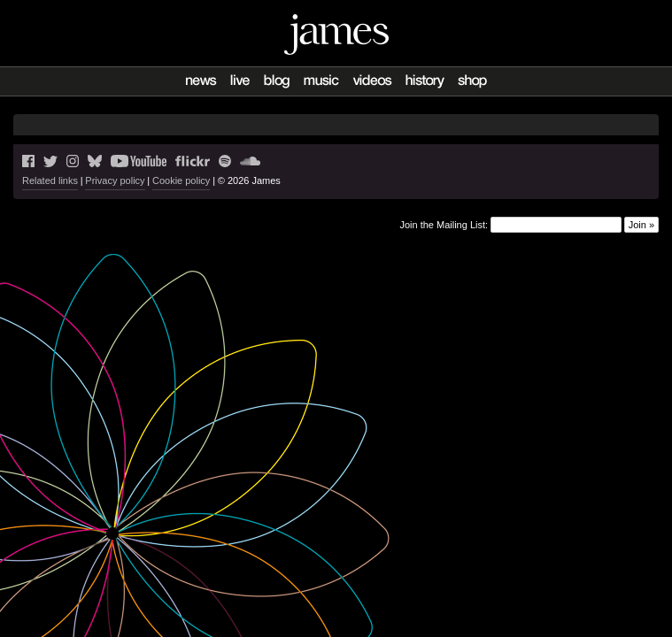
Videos (372, 81)
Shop (472, 81)
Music (321, 81)
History (425, 81)
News (201, 81)
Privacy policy (115, 180)
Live (240, 81)
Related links (50, 180)
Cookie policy (181, 180)
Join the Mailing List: (444, 225)
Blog (277, 81)
